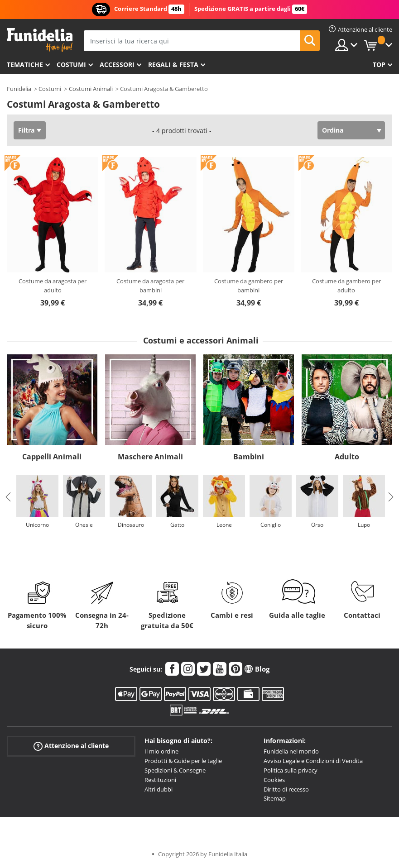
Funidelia (19, 89)
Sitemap (275, 798)
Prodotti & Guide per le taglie (183, 761)
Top (379, 64)
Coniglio (271, 525)
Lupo (364, 525)
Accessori (117, 64)
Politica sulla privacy (291, 770)
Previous (8, 497)
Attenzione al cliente (71, 746)
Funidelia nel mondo (291, 751)
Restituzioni (160, 780)
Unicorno (37, 525)
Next (391, 497)
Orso (317, 525)
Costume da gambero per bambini (249, 286)
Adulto (347, 457)
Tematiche (25, 64)
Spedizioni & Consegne (175, 770)
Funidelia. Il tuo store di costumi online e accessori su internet (40, 40)
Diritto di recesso (286, 789)
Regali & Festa (173, 64)
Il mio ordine (161, 751)
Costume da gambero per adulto (346, 286)
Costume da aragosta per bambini (150, 286)
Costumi (71, 64)
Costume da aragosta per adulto (53, 286)
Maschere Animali (150, 457)
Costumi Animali (91, 89)
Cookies (274, 780)
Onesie (84, 525)
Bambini (249, 457)
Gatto (177, 525)
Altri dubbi (159, 789)
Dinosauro (131, 525)
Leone (224, 525)
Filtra (26, 130)
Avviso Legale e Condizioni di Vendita (313, 761)
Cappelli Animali (52, 457)
